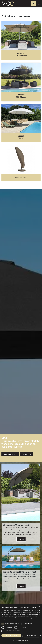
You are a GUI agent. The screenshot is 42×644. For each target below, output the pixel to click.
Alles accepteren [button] (11, 636)
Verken (21, 539)
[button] (21, 641)
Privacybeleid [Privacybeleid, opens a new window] (13, 620)
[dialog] (21, 624)
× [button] (40, 606)
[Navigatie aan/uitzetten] (39, 4)
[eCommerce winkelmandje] (34, 4)
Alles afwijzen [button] (31, 636)
